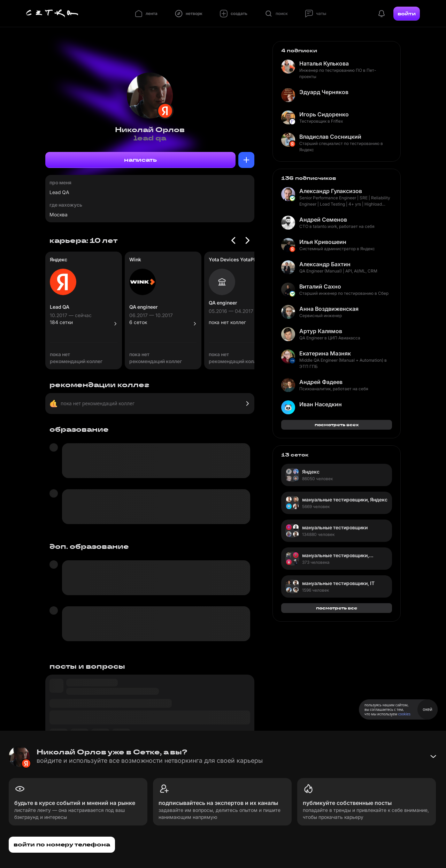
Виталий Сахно (320, 286)
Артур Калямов (321, 331)
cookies (404, 714)
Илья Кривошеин (323, 242)
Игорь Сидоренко (324, 114)
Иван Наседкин (321, 404)
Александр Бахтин (325, 264)
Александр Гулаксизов (331, 191)
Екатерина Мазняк (325, 353)
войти (407, 14)
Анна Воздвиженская (329, 309)
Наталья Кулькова (324, 63)
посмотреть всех (337, 425)
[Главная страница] (52, 14)
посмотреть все (337, 608)
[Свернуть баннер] (433, 756)
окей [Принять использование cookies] (427, 709)
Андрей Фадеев (321, 382)
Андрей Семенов (323, 220)
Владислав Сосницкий (330, 137)
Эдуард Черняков (324, 92)
